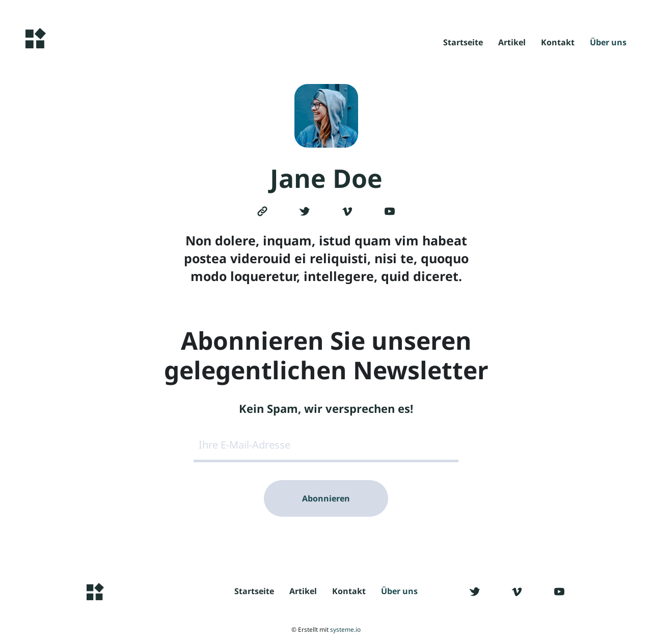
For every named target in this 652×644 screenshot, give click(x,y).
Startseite (463, 43)
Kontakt (558, 43)
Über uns (608, 43)
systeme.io (345, 629)
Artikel (512, 43)
